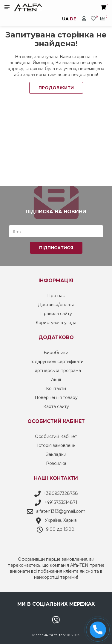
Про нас (56, 296)
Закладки (56, 454)
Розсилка (56, 463)
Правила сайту (56, 314)
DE (73, 19)
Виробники (56, 353)
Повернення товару (56, 397)
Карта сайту (56, 406)
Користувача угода (56, 323)
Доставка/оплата (56, 305)
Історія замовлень (56, 445)
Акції (56, 380)
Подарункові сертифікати (56, 362)
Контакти (56, 388)
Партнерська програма (56, 371)
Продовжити (56, 88)
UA (65, 19)
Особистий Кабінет (56, 436)
